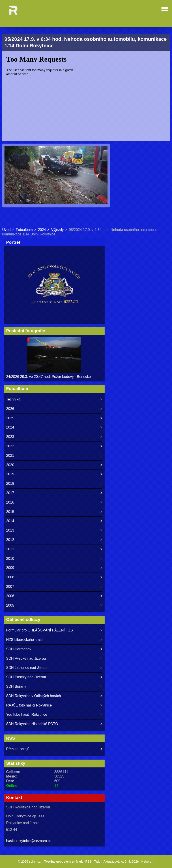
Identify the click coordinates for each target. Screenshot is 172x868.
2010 (10, 559)
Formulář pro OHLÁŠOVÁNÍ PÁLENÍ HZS (39, 630)
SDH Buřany (16, 686)
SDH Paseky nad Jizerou (26, 677)
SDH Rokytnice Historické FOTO (32, 724)
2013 (10, 530)
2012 (10, 540)
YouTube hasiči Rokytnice (27, 714)
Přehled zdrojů (18, 749)
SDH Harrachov (19, 649)
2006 (10, 596)
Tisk (97, 862)
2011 (10, 549)
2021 (10, 456)
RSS (89, 862)
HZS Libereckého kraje (24, 640)
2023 (10, 437)
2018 (10, 484)
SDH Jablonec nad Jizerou (27, 668)
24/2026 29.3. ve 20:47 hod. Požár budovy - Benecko (48, 377)
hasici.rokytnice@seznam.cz (29, 841)
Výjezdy (57, 230)
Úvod (6, 230)
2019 (10, 474)
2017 (10, 493)
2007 (10, 587)
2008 (10, 577)
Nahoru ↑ (148, 862)
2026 (10, 409)
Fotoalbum (24, 230)
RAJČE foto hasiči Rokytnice (29, 705)
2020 (10, 465)
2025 (10, 418)
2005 (10, 605)
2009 (10, 568)
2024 (42, 230)
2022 (10, 446)
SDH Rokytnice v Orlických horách (33, 696)
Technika (13, 399)
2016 (10, 502)
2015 (10, 512)
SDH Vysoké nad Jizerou (26, 658)
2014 (10, 521)
